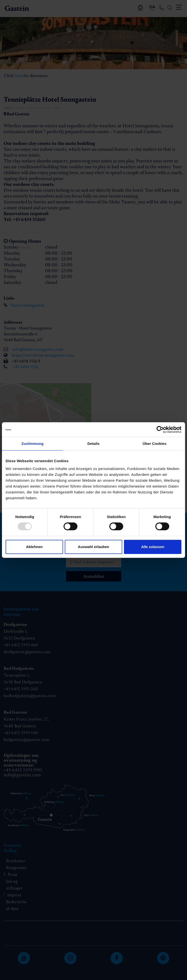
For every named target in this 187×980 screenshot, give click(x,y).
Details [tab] (93, 444)
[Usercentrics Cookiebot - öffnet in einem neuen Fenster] (160, 430)
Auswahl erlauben (93, 547)
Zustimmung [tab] (33, 444)
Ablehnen (34, 547)
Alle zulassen (153, 547)
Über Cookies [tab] (155, 444)
